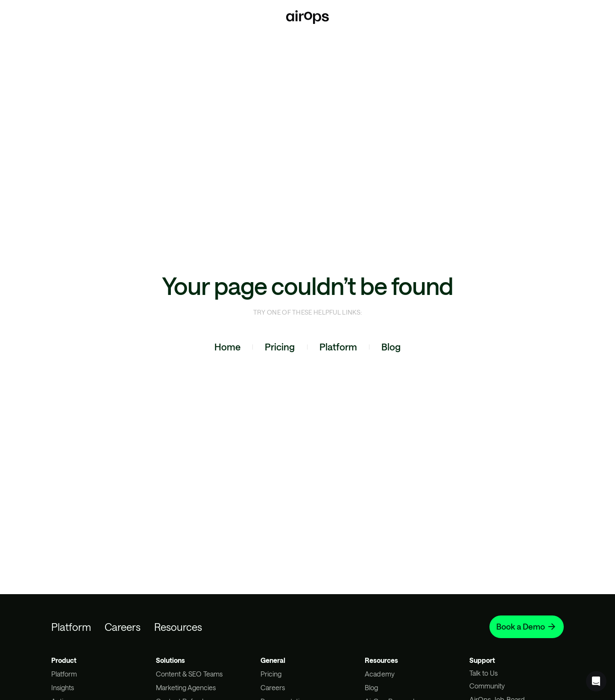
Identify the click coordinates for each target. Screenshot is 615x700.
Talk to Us (483, 673)
